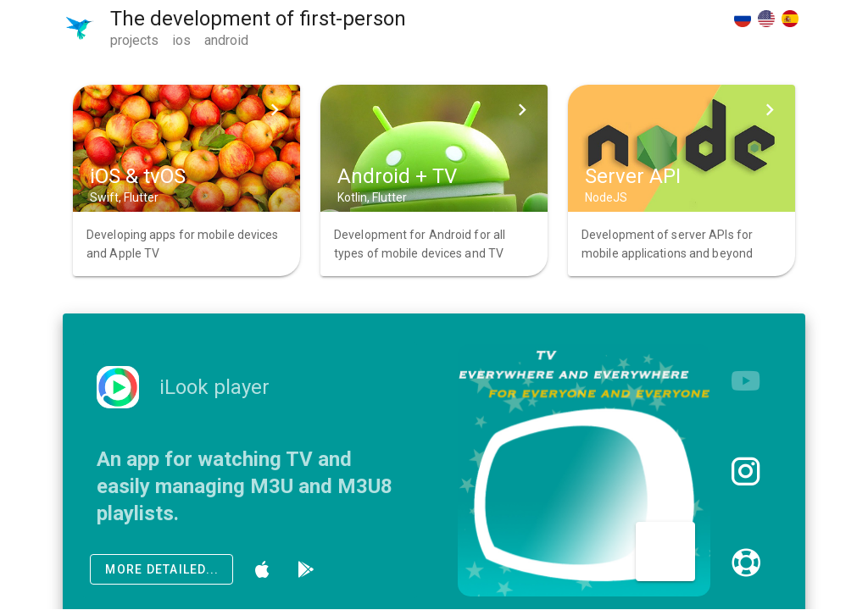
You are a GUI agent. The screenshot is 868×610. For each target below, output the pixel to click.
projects (134, 40)
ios (181, 40)
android (226, 40)
